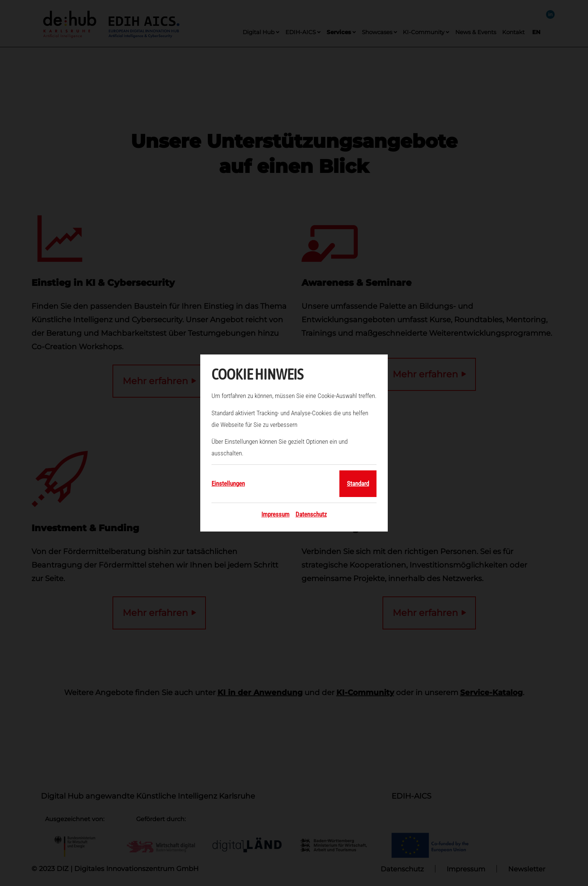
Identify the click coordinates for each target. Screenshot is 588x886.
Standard (358, 484)
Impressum (275, 514)
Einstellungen (228, 484)
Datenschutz (311, 514)
